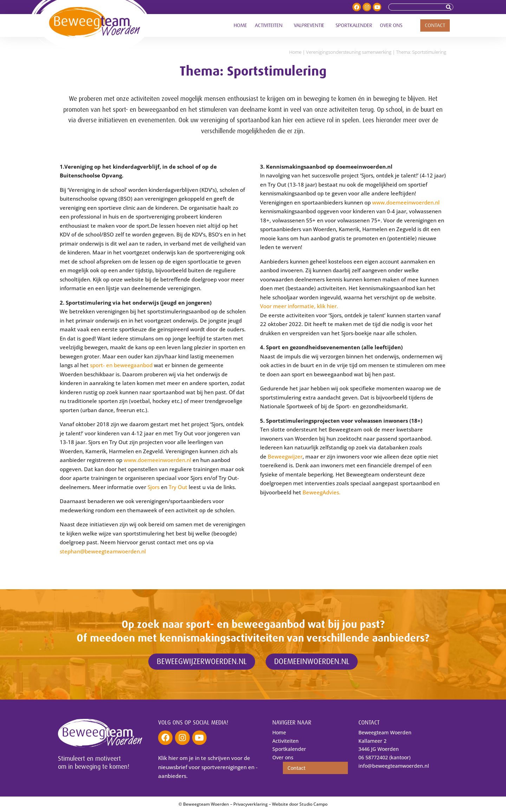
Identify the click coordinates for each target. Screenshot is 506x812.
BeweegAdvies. (322, 492)
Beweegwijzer (285, 456)
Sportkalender (354, 25)
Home (240, 25)
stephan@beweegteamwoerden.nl (103, 551)
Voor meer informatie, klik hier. (300, 306)
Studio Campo (313, 804)
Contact (435, 25)
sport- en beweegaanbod (121, 365)
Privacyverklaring (251, 804)
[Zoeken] (449, 7)
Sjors (154, 487)
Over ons (393, 26)
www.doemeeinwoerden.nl (157, 460)
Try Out (178, 487)
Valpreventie (311, 26)
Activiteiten (270, 26)
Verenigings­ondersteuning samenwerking (349, 52)
